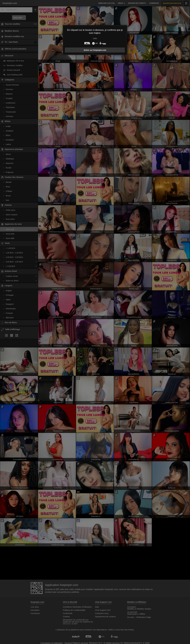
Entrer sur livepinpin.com (95, 50)
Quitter (95, 38)
